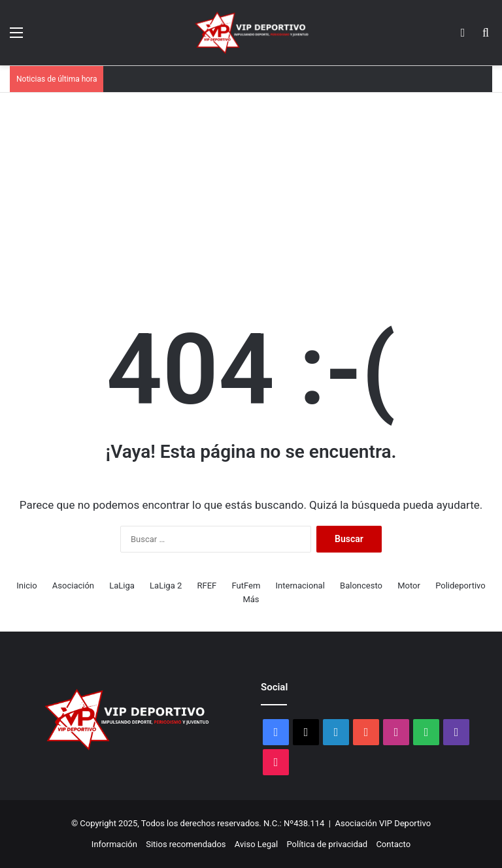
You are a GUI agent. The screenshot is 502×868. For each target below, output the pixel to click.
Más (251, 599)
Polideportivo (460, 586)
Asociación (73, 586)
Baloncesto (361, 586)
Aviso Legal (256, 844)
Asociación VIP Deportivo (383, 823)
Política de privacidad (327, 844)
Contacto (393, 844)
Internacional (300, 586)
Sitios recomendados (186, 844)
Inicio (26, 586)
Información (114, 844)
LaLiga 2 (166, 586)
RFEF (207, 586)
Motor (409, 586)
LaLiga (122, 586)
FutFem (246, 586)
